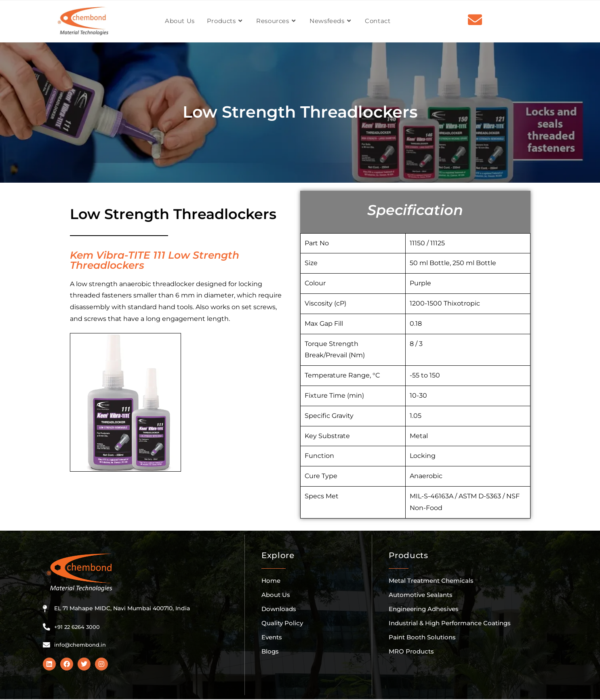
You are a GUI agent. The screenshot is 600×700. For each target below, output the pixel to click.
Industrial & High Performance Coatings (450, 623)
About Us (276, 595)
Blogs (270, 651)
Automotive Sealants (421, 595)
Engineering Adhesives (424, 609)
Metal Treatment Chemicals (431, 581)
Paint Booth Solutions (422, 637)
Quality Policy (282, 623)
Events (272, 637)
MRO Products (411, 651)
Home (271, 581)
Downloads (279, 609)
